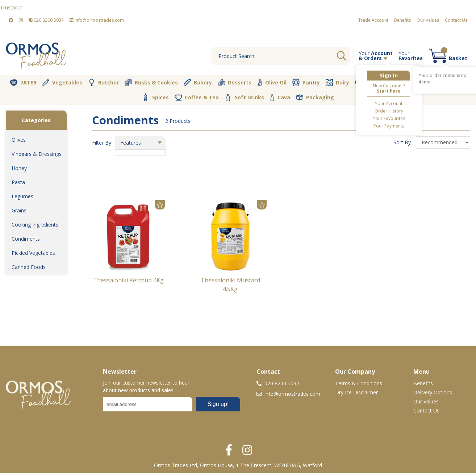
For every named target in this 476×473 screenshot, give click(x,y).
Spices (155, 97)
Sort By (403, 142)
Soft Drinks (244, 97)
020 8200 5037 (46, 20)
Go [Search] (342, 56)
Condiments (26, 239)
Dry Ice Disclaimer (356, 392)
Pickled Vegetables (33, 253)
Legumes (22, 196)
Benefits (402, 20)
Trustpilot (11, 7)
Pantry (306, 82)
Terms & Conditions (359, 383)
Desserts (235, 83)
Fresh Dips (373, 83)
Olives (19, 140)
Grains (19, 210)
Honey (19, 168)
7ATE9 (23, 83)
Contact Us (456, 20)
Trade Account (373, 20)
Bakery (198, 83)
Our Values (428, 20)
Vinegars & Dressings (37, 154)
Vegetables (62, 83)
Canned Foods (29, 267)
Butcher (103, 83)
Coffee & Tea (197, 97)
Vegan (411, 83)
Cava (280, 97)
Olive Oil (272, 83)
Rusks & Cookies (151, 83)
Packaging (315, 97)
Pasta (18, 182)
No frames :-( (172, 406)
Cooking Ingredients (35, 225)
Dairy (337, 83)
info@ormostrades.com (97, 20)
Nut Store (448, 82)
